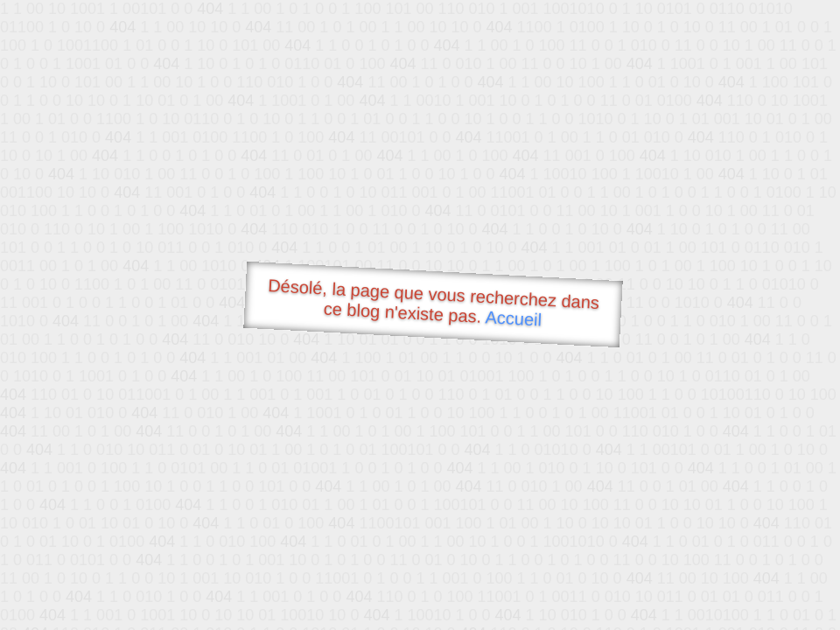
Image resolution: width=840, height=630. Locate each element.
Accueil (514, 318)
